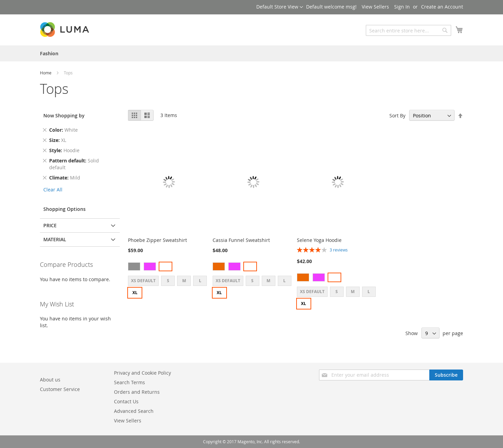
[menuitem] (49, 53)
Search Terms (130, 382)
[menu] (251, 53)
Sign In (402, 7)
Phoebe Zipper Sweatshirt (157, 240)
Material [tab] (55, 239)
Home (46, 73)
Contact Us (126, 401)
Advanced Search (134, 411)
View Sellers (375, 7)
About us (50, 380)
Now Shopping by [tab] (64, 115)
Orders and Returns (137, 392)
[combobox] (408, 30)
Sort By (397, 115)
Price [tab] (50, 225)
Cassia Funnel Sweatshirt (241, 240)
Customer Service (60, 389)
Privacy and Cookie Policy (142, 373)
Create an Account (442, 7)
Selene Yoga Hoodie (319, 240)
